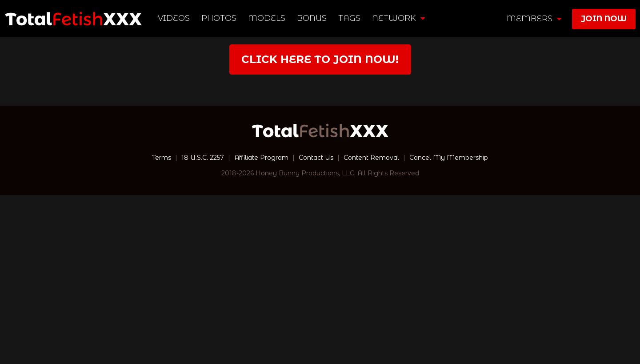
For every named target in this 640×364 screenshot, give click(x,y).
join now (604, 19)
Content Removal (371, 158)
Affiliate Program (261, 158)
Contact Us (316, 158)
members (534, 19)
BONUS (312, 18)
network (398, 18)
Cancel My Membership (449, 158)
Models (267, 18)
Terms (162, 158)
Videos (174, 18)
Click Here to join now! (320, 59)
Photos (219, 18)
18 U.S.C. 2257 (203, 158)
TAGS (349, 18)
